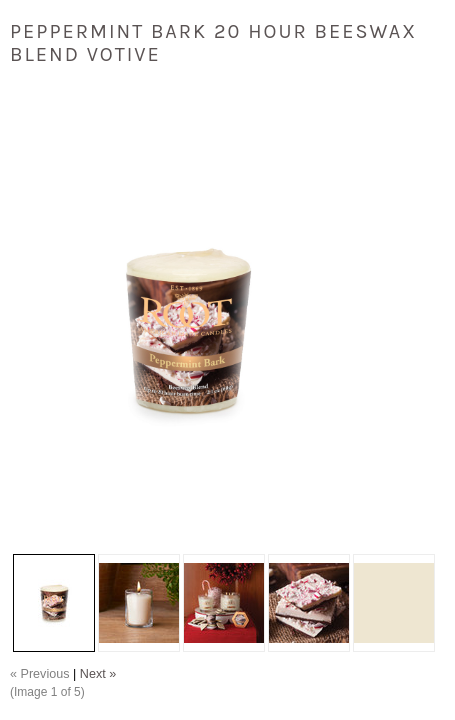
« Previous (40, 674)
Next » (98, 674)
